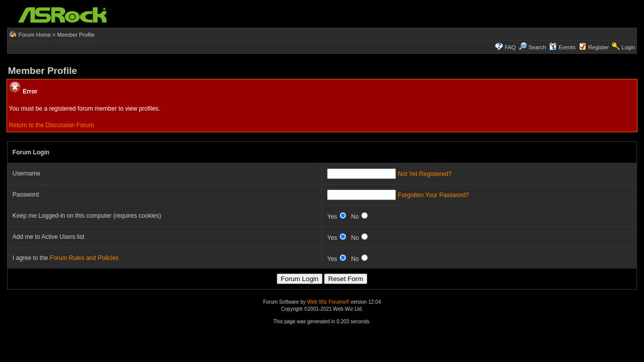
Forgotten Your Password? (433, 195)
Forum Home (35, 35)
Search (537, 47)
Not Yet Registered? (425, 174)
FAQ (510, 47)
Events (562, 47)
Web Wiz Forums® (328, 302)
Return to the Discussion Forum (52, 125)
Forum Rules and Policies (84, 258)
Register (598, 47)
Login (628, 47)
